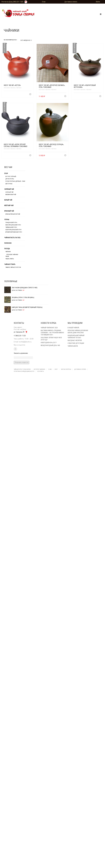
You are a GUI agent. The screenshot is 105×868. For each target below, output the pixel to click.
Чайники (19, 88)
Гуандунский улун (11, 223)
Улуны (7, 220)
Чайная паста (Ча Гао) (12, 238)
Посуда (7, 249)
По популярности (10, 40)
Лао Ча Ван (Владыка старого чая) (21, 288)
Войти (98, 2)
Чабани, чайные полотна (13, 267)
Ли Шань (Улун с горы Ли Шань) (19, 298)
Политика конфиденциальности (24, 371)
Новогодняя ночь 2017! (49, 343)
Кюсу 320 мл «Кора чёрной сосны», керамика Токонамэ (16, 145)
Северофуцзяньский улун (13, 230)
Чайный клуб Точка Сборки (22, 369)
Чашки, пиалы (10, 259)
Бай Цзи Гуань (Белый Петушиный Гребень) (23, 308)
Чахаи (7, 256)
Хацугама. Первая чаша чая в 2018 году (51, 339)
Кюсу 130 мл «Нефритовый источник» (85, 86)
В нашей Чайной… (74, 328)
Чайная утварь (10, 264)
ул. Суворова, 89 (21, 332)
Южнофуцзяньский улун (13, 225)
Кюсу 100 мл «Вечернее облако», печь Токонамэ (52, 86)
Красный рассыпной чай (13, 214)
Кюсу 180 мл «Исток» (12, 85)
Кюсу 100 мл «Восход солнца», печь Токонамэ (51, 145)
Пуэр (6, 173)
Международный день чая (50, 345)
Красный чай (9, 211)
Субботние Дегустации (76, 343)
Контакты (41, 371)
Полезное (8, 243)
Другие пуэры (10, 179)
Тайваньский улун (11, 227)
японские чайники (10, 88)
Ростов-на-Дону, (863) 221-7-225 (12, 2)
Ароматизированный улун (14, 232)
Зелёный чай (9, 189)
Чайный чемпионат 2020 (49, 328)
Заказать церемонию (21, 353)
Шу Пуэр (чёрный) (11, 176)
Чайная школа (73, 346)
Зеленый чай (9, 192)
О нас (44, 2)
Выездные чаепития (75, 340)
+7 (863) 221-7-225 (20, 336)
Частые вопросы (66, 369)
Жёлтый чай (9, 205)
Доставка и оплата (71, 2)
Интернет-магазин (39, 369)
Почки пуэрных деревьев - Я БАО (15, 181)
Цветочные (9, 184)
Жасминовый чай (11, 195)
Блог (56, 369)
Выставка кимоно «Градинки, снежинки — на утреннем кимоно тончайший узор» (52, 333)
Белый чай (8, 200)
